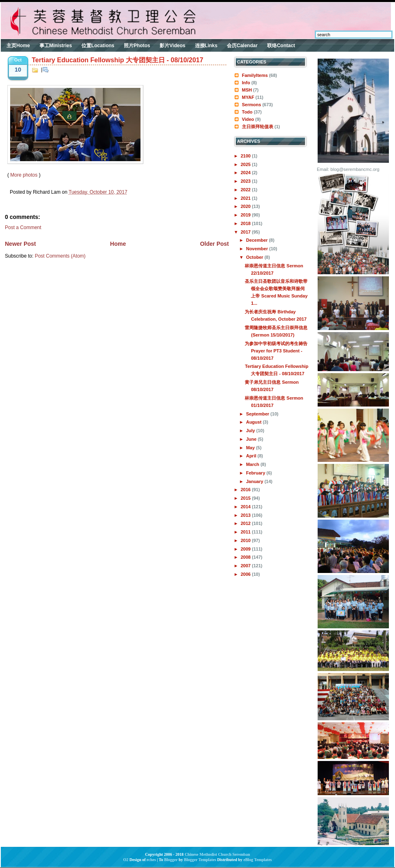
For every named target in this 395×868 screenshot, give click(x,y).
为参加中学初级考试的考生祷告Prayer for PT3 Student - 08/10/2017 (276, 351)
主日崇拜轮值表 (258, 127)
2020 (246, 206)
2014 (246, 507)
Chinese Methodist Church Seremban (217, 854)
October (255, 257)
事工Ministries (56, 46)
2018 (246, 223)
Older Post (214, 244)
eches (151, 860)
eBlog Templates (258, 860)
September (258, 414)
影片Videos (172, 46)
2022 (246, 190)
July (251, 431)
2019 (246, 215)
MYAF (248, 97)
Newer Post (20, 244)
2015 (246, 498)
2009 (246, 549)
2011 (246, 532)
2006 (246, 574)
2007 (246, 566)
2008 (246, 557)
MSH (247, 90)
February (256, 473)
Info (246, 83)
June (252, 439)
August (254, 422)
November (258, 249)
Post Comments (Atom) (60, 256)
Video (248, 119)
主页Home (18, 46)
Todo (247, 112)
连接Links (206, 46)
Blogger (171, 860)
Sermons (251, 105)
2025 (246, 164)
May (251, 448)
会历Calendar (242, 46)
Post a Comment (23, 227)
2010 (246, 540)
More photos (24, 175)
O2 (126, 860)
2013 (246, 515)
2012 (246, 523)
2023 (246, 181)
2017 (246, 232)
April (252, 456)
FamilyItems (255, 75)
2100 (246, 156)
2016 (246, 490)
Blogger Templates (200, 860)
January (255, 481)
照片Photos (137, 46)
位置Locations (98, 46)
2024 (246, 173)
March (253, 464)
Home (118, 244)
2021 (246, 198)
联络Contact (281, 46)
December (257, 240)
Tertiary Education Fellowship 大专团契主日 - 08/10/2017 (117, 60)
